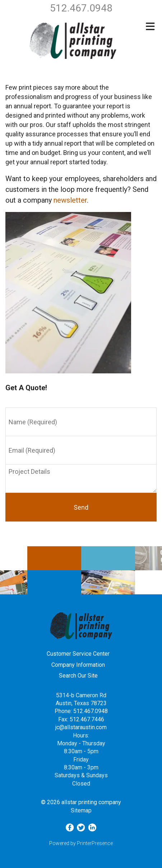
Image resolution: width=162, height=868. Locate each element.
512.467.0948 (91, 711)
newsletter (70, 200)
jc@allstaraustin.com (81, 727)
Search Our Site (78, 676)
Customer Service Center (78, 654)
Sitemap (81, 810)
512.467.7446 (87, 719)
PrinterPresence (95, 843)
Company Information (78, 665)
